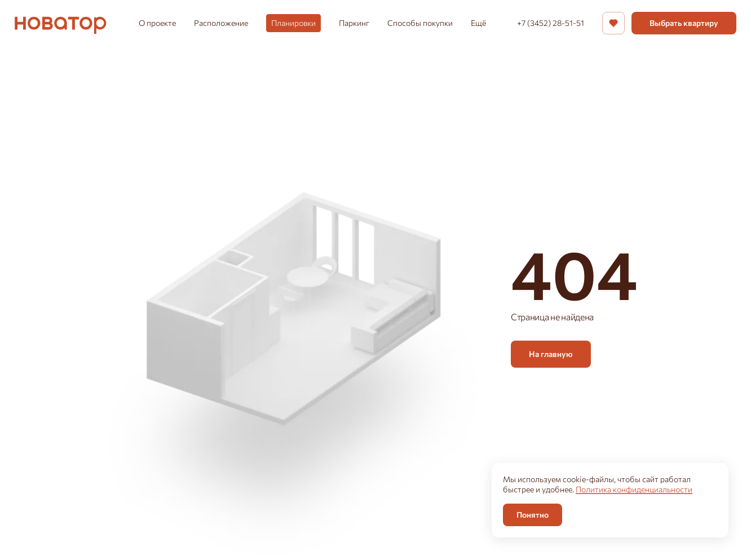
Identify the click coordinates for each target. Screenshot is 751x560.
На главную (551, 354)
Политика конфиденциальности (634, 489)
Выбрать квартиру (684, 23)
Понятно (533, 515)
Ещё (478, 23)
